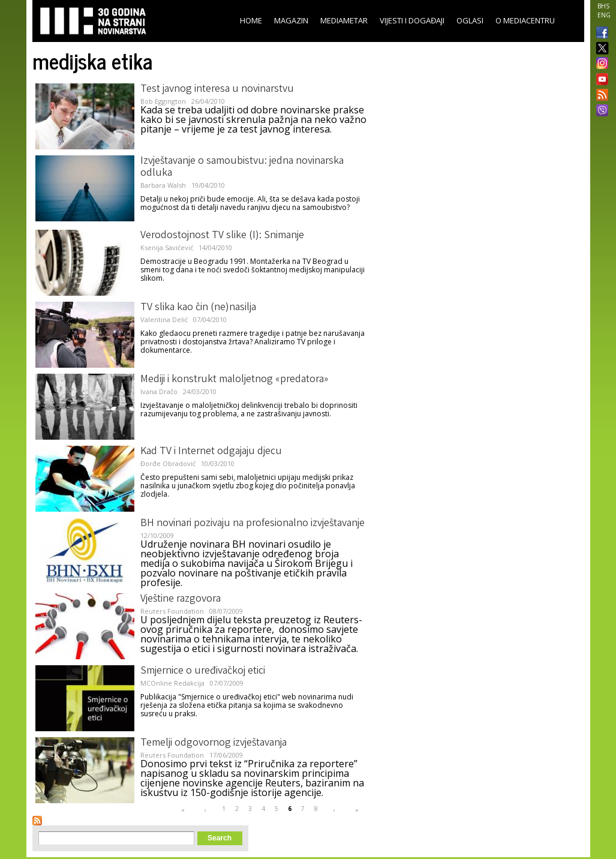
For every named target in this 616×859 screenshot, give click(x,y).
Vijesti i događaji (412, 20)
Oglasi (470, 20)
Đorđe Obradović (168, 463)
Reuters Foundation (172, 611)
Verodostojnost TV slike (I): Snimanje (222, 236)
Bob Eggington (163, 101)
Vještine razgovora (181, 599)
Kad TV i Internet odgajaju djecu (211, 452)
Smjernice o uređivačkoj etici (203, 671)
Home (251, 20)
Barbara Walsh (163, 185)
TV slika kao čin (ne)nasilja (198, 308)
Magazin (291, 20)
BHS (603, 6)
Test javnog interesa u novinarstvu (217, 89)
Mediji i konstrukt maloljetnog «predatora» (234, 380)
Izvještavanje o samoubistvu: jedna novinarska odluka (242, 167)
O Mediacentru (525, 20)
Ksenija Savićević (167, 247)
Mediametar (344, 20)
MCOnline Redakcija (172, 683)
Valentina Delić (164, 319)
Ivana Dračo (159, 391)
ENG (604, 15)
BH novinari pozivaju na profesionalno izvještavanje (253, 524)
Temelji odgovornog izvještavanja (214, 743)
